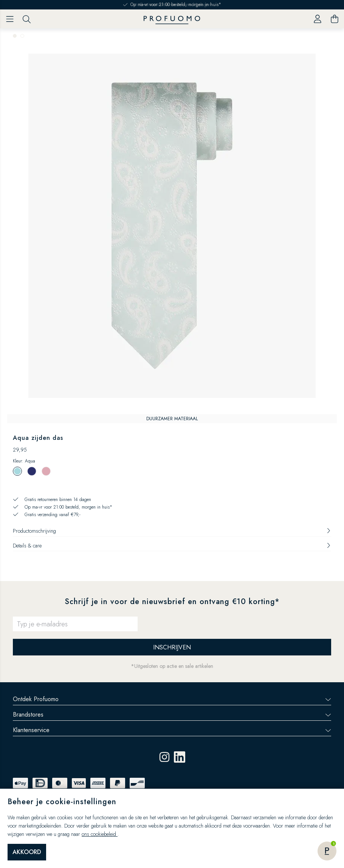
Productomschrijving (172, 531)
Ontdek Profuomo (172, 699)
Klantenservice (172, 730)
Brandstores (172, 715)
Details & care (172, 546)
